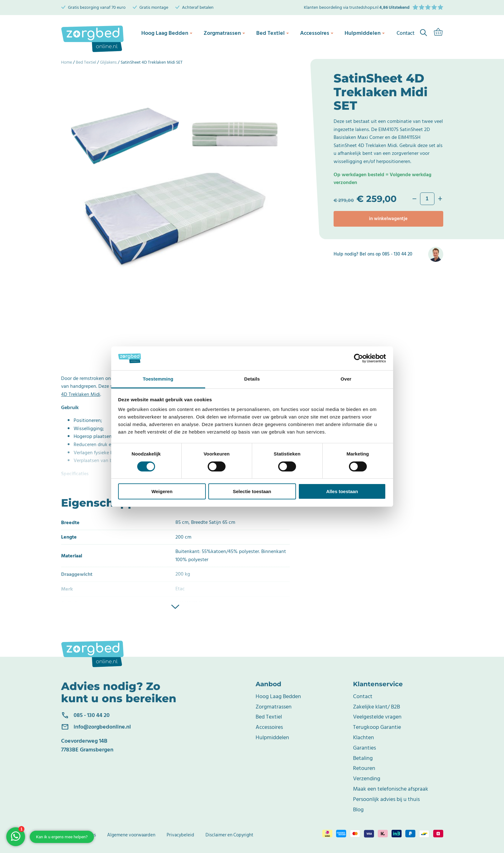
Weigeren (162, 491)
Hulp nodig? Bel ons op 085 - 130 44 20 (373, 254)
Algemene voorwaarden (131, 835)
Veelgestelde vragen (377, 717)
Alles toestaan (342, 491)
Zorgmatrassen (223, 33)
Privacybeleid (180, 835)
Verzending (367, 779)
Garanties (364, 748)
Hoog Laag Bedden (166, 33)
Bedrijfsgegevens (78, 835)
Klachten (364, 737)
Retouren (364, 768)
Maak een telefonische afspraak (391, 789)
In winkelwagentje (388, 219)
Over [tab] (346, 379)
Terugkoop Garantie (377, 727)
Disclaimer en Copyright (229, 835)
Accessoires (316, 33)
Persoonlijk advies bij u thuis (386, 799)
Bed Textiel (271, 33)
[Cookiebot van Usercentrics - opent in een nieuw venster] (359, 358)
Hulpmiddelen (364, 33)
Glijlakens (108, 62)
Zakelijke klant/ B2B (377, 707)
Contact (363, 696)
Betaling (363, 758)
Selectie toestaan (252, 491)
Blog (358, 810)
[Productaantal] (427, 199)
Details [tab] (252, 379)
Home (67, 62)
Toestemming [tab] (158, 379)
